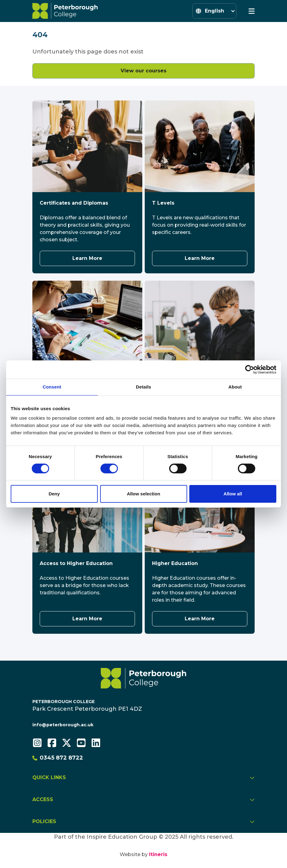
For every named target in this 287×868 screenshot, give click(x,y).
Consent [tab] (52, 387)
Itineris (158, 854)
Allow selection (143, 494)
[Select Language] (214, 11)
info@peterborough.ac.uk (63, 725)
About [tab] (235, 387)
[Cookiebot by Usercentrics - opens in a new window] (250, 370)
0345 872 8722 (58, 758)
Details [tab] (143, 387)
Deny (54, 494)
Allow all (233, 494)
